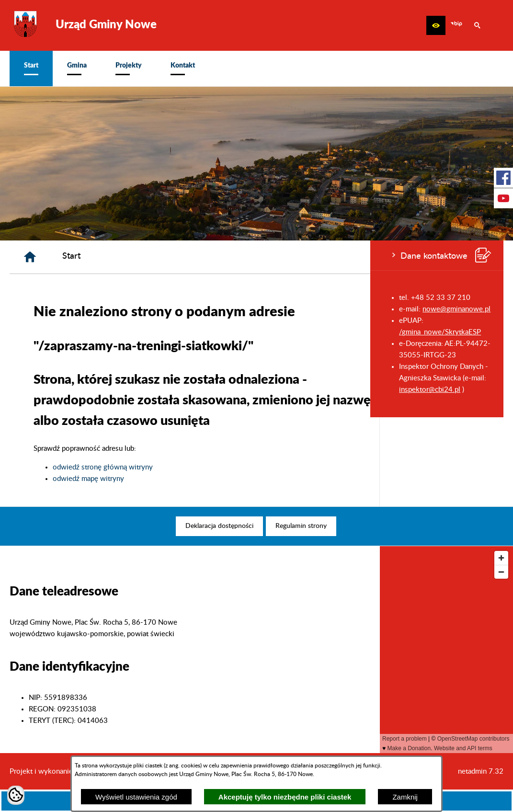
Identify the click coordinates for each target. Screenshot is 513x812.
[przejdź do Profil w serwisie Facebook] (503, 178)
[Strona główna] (154, 257)
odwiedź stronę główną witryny (227, 467)
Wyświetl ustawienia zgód (136, 797)
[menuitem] (31, 69)
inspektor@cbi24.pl (59, 390)
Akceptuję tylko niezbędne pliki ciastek (285, 797)
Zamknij (405, 797)
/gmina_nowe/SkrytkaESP (70, 332)
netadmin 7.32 (481, 772)
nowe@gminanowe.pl (86, 309)
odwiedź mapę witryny (212, 479)
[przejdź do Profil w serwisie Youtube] (503, 198)
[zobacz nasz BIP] (456, 25)
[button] (436, 25)
